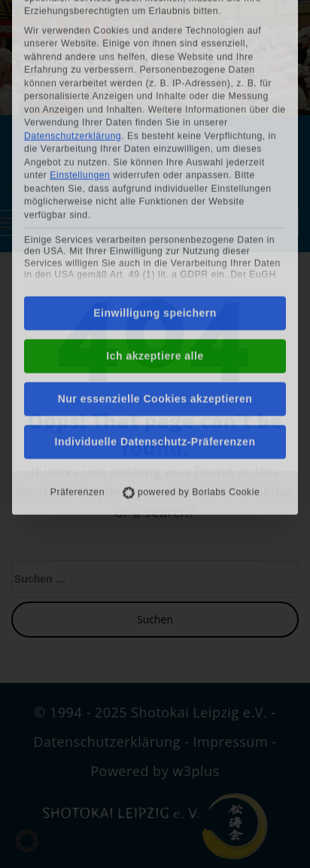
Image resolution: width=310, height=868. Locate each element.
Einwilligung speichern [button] (155, 179)
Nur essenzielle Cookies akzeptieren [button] (155, 265)
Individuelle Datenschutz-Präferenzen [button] (155, 308)
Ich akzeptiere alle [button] (155, 222)
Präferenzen (77, 358)
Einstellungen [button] (80, 41)
